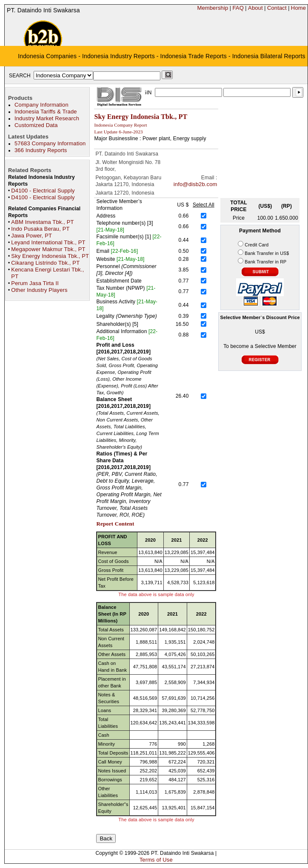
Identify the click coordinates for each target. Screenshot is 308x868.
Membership (212, 8)
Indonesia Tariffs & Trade (46, 112)
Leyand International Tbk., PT (48, 242)
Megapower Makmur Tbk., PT (48, 249)
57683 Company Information (50, 143)
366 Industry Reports (41, 150)
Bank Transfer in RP (265, 262)
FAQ (238, 8)
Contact (277, 8)
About (255, 8)
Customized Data (36, 125)
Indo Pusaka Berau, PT (40, 229)
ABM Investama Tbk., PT (42, 222)
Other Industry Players (39, 290)
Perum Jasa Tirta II (35, 283)
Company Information (41, 105)
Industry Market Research (47, 118)
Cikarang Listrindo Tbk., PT (45, 263)
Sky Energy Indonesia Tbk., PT (50, 256)
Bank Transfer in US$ (267, 253)
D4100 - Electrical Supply (43, 191)
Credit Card (257, 245)
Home (298, 8)
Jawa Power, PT (31, 236)
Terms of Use (156, 860)
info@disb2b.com (195, 184)
